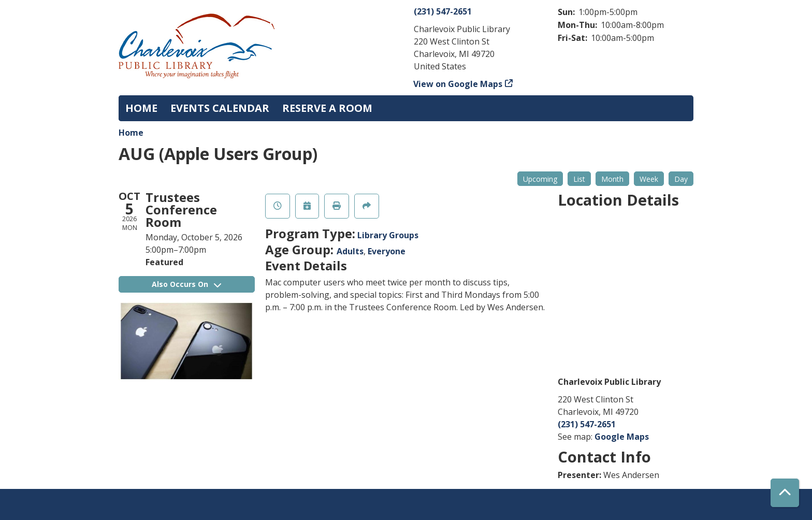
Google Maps (622, 437)
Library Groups (388, 235)
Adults (350, 251)
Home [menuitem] (141, 108)
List (579, 179)
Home (131, 133)
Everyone (387, 251)
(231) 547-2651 (443, 11)
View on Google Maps (458, 84)
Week (649, 179)
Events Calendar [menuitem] (220, 108)
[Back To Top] (785, 493)
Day (681, 179)
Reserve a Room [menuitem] (327, 108)
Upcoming (540, 179)
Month (612, 179)
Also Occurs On (186, 284)
